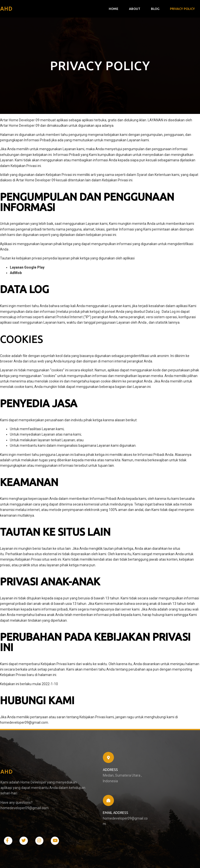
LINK (48, 269)
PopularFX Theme (36, 859)
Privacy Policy (183, 9)
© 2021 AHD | (12, 859)
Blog (155, 9)
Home (114, 9)
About (135, 9)
